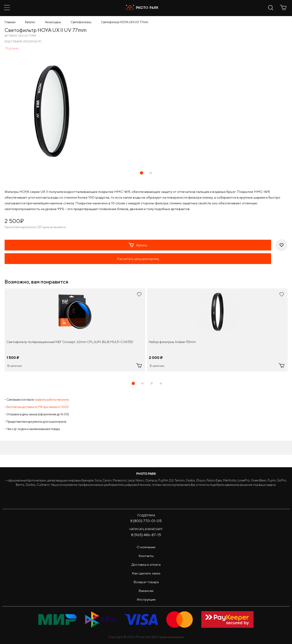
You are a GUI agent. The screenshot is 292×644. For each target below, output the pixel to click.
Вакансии (146, 591)
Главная (10, 22)
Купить (138, 245)
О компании (146, 547)
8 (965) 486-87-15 (146, 535)
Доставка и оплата (146, 564)
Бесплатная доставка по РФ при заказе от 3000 (38, 407)
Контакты (146, 556)
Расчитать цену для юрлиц (138, 259)
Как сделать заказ (146, 573)
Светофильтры (81, 22)
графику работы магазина (52, 400)
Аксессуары (53, 22)
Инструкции (146, 599)
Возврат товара (146, 582)
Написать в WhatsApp (146, 529)
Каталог (30, 22)
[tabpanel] (75, 330)
